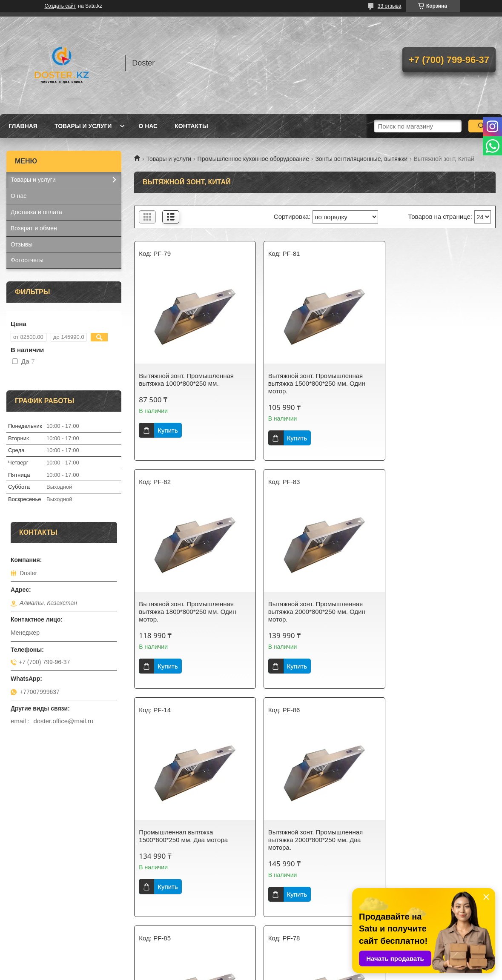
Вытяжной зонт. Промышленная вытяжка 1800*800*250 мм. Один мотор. (433, 383)
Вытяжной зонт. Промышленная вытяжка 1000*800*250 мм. (186, 380)
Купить (168, 430)
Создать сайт (60, 6)
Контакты (191, 126)
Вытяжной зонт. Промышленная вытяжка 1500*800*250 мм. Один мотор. (310, 383)
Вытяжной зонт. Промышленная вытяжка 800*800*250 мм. (309, 836)
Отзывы (22, 244)
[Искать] (482, 126)
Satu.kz (287, 964)
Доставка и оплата (36, 212)
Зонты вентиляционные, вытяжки (361, 159)
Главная (23, 126)
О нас (148, 126)
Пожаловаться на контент (260, 972)
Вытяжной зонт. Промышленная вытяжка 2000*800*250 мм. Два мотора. (432, 612)
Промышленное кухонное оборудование (253, 159)
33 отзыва (390, 6)
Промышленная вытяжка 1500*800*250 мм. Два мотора (306, 608)
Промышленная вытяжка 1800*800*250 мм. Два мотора (183, 836)
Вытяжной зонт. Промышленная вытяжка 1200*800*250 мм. (432, 836)
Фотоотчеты (27, 260)
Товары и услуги (83, 126)
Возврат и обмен (34, 228)
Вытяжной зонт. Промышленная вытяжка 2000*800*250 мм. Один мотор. (187, 612)
